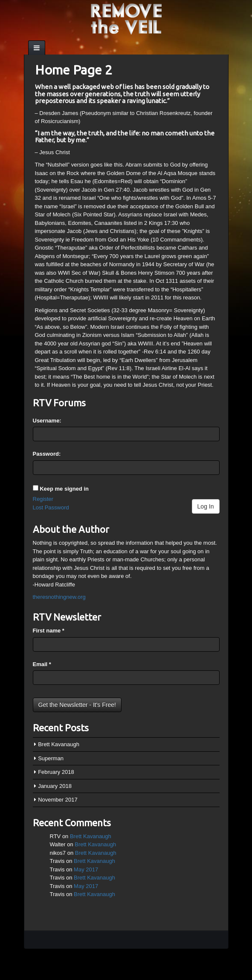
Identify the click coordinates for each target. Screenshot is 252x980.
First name (49, 631)
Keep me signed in (64, 489)
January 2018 (55, 786)
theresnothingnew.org (59, 597)
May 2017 (86, 869)
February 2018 (56, 772)
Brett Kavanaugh (59, 744)
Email (42, 664)
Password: (47, 454)
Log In (206, 506)
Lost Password (51, 507)
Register (43, 499)
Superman (51, 758)
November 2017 (58, 800)
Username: (47, 421)
